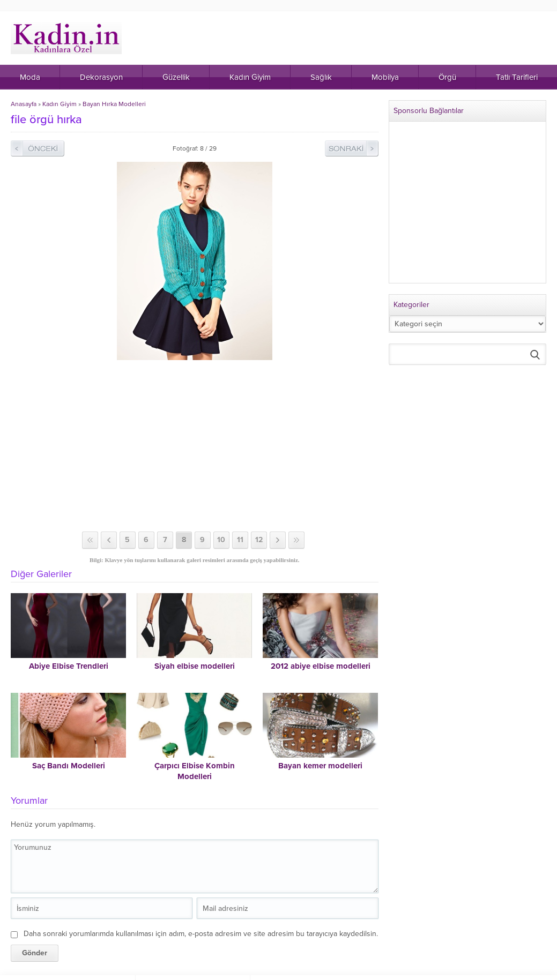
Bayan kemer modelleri (320, 766)
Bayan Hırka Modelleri (114, 104)
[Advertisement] (195, 446)
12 (259, 540)
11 (240, 540)
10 (221, 540)
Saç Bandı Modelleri (69, 766)
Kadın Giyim (60, 104)
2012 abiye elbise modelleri (321, 666)
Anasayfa (24, 104)
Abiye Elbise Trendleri (69, 666)
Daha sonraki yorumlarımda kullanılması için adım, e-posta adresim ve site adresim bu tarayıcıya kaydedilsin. (201, 934)
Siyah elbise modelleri (195, 666)
